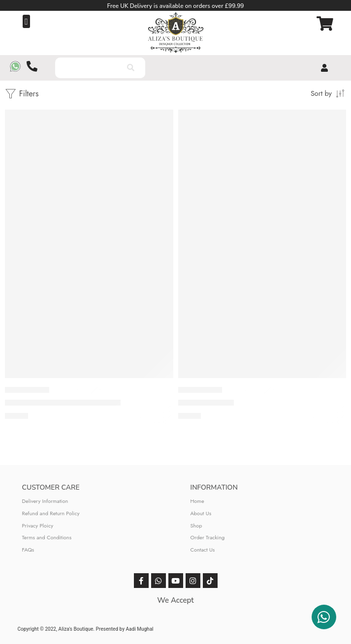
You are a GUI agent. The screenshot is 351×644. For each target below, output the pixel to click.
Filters (22, 94)
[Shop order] (328, 93)
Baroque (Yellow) (206, 403)
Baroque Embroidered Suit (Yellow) (63, 403)
